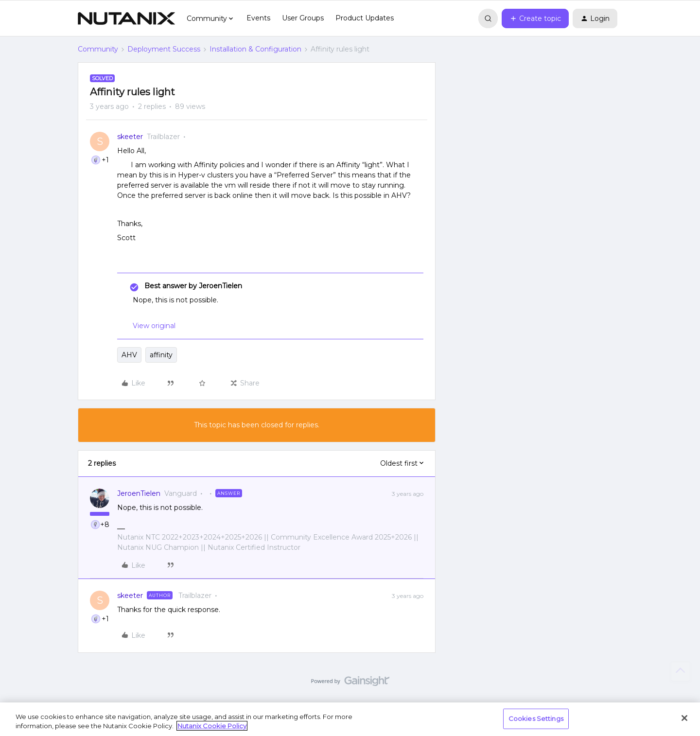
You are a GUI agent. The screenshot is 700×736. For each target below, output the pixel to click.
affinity (161, 355)
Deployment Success (164, 49)
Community (98, 49)
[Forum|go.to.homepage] (126, 18)
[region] (350, 719)
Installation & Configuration (255, 49)
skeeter (130, 137)
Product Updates (365, 18)
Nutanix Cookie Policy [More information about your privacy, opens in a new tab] (212, 726)
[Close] (684, 718)
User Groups (303, 18)
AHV (129, 355)
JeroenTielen (139, 493)
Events (258, 18)
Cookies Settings (536, 718)
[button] (535, 18)
